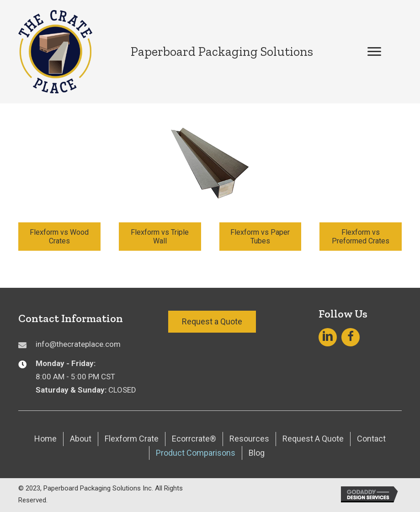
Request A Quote (313, 439)
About (81, 439)
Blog (257, 453)
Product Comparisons (196, 453)
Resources (249, 439)
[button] (374, 52)
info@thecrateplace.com (78, 344)
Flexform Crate (132, 439)
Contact (371, 439)
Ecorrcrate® (194, 439)
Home (45, 439)
